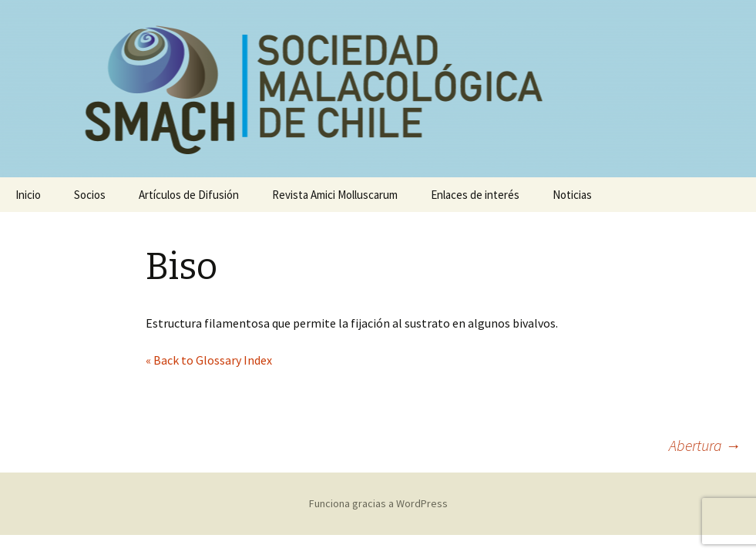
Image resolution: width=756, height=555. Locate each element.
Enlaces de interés (475, 195)
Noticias (572, 195)
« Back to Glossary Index (209, 360)
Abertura (705, 445)
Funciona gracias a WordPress (378, 503)
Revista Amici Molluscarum (335, 195)
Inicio (28, 195)
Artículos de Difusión (189, 195)
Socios (90, 195)
